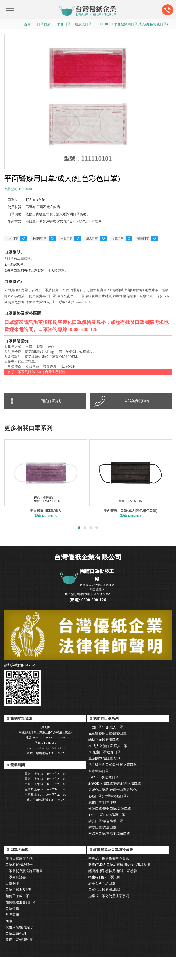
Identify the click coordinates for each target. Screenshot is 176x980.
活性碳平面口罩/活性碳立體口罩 (113, 788)
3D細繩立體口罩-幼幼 (105, 782)
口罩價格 (12, 932)
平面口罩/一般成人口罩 (74, 24)
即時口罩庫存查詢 (19, 882)
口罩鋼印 (12, 907)
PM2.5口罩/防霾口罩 (104, 800)
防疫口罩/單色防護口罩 (106, 844)
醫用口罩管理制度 (19, 963)
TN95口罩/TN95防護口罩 (107, 838)
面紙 (9, 944)
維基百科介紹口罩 (102, 907)
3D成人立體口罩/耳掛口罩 (108, 769)
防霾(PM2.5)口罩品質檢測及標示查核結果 (119, 888)
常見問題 (12, 938)
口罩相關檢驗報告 (19, 888)
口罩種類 (44, 24)
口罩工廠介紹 (16, 957)
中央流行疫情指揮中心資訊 (109, 882)
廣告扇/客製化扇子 (20, 950)
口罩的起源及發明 (19, 913)
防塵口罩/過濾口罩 (102, 851)
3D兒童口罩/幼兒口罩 (104, 775)
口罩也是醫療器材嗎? (104, 913)
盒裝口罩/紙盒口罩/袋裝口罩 (110, 832)
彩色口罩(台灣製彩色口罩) (108, 819)
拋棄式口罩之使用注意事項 (109, 919)
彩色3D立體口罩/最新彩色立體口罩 (115, 807)
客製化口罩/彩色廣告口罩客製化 (113, 813)
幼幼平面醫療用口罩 (104, 763)
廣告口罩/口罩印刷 (102, 825)
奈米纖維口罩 (99, 794)
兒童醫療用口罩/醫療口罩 (107, 757)
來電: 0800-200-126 (88, 623)
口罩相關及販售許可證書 (24, 894)
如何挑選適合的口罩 (21, 925)
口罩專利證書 (16, 900)
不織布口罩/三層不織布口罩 (109, 857)
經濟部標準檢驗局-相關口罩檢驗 (113, 894)
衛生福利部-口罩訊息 (104, 900)
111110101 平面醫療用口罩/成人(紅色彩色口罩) (133, 24)
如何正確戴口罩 (17, 919)
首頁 (27, 24)
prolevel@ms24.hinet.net (50, 771)
